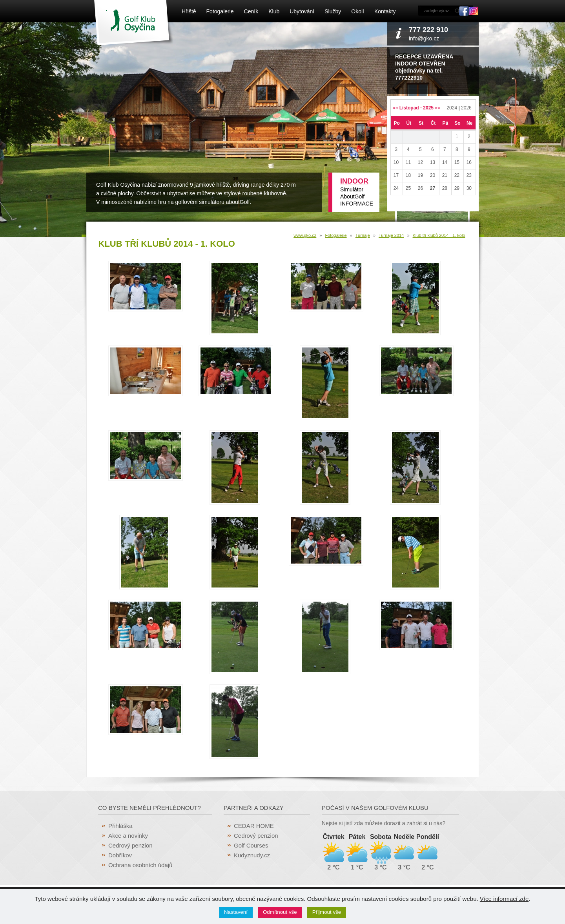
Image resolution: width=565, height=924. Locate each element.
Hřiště (189, 11)
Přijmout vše (327, 912)
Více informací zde (504, 899)
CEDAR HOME (254, 826)
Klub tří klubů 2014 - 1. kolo (439, 235)
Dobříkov (120, 855)
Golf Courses (251, 845)
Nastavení (236, 912)
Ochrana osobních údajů (140, 865)
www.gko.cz (305, 235)
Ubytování (302, 11)
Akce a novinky (128, 836)
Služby (333, 11)
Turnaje (363, 235)
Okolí (358, 11)
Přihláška (120, 826)
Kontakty (385, 11)
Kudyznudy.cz (252, 855)
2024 (452, 108)
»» (437, 108)
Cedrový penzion (130, 845)
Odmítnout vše (280, 912)
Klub (274, 11)
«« (395, 108)
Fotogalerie (220, 11)
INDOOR (354, 181)
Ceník (251, 11)
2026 (466, 108)
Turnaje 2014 (391, 235)
